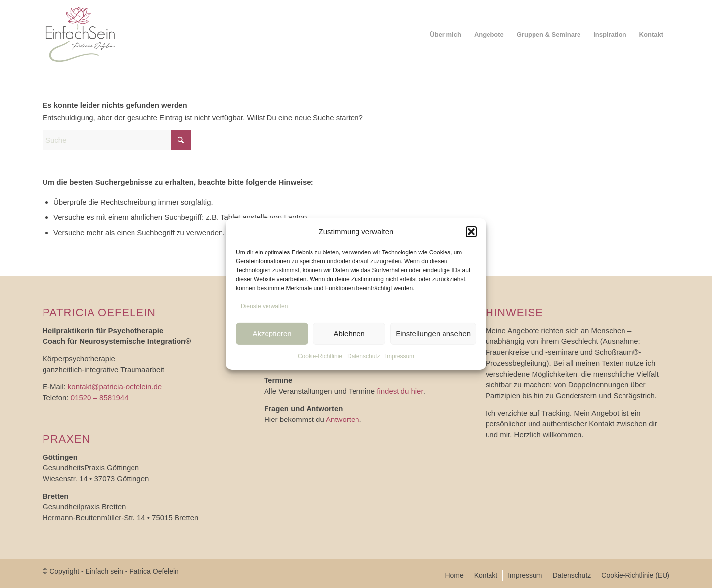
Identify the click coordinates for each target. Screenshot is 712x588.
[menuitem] (445, 35)
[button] (471, 232)
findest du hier (400, 391)
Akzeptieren (272, 333)
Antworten (343, 419)
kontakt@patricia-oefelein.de (115, 387)
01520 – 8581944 (100, 398)
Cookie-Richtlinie (320, 356)
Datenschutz (364, 356)
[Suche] (117, 140)
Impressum (400, 356)
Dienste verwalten (264, 306)
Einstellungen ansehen (433, 333)
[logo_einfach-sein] (81, 35)
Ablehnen (349, 333)
